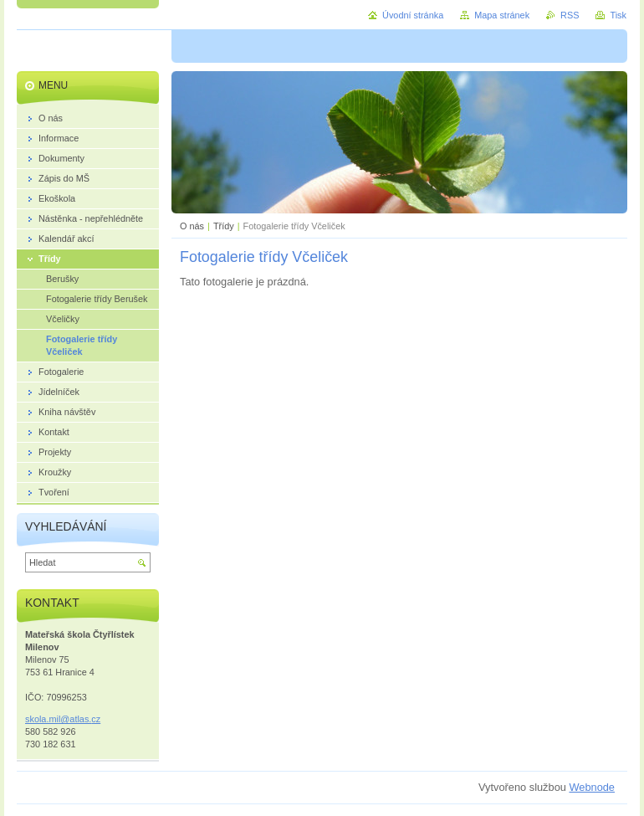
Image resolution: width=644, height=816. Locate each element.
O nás (192, 226)
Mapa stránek (502, 15)
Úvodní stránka (413, 15)
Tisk (618, 15)
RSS (570, 15)
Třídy (224, 226)
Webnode (592, 787)
